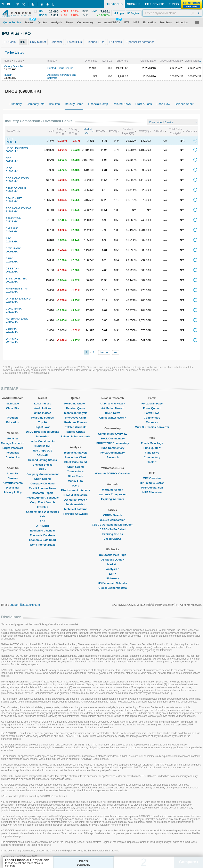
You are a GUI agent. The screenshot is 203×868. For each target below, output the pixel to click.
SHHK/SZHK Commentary (113, 443)
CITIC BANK (13, 248)
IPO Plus (43, 507)
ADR (42, 521)
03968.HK (12, 231)
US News (113, 578)
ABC (9, 238)
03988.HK (12, 191)
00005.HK (12, 151)
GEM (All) (43, 455)
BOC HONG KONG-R (19, 208)
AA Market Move (76, 500)
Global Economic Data (113, 588)
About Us (13, 473)
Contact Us (13, 457)
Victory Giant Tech (15, 66)
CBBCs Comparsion (113, 520)
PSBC (9, 258)
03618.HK (12, 312)
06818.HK (12, 272)
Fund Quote (152, 448)
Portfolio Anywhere (76, 514)
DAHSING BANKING (18, 299)
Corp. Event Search (42, 502)
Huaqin (8, 75)
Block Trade (75, 476)
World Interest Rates (42, 545)
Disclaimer (13, 488)
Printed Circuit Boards (60, 68)
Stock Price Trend (75, 462)
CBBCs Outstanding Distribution (113, 525)
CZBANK (11, 329)
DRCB (10, 139)
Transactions (75, 471)
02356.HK (12, 302)
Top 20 (43, 422)
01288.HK (12, 241)
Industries (42, 436)
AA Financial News (113, 404)
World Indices (43, 408)
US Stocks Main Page (113, 555)
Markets (152, 422)
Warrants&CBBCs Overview (112, 473)
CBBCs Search (113, 515)
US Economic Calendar (113, 583)
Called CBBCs (112, 539)
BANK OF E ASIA (16, 279)
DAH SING (12, 339)
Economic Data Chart (43, 540)
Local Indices (42, 404)
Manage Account (13, 443)
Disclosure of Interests (75, 490)
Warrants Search (113, 490)
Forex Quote (152, 408)
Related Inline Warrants (75, 436)
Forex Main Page (152, 404)
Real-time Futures (43, 418)
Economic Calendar (43, 531)
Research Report (42, 493)
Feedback (13, 453)
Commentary (152, 418)
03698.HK (12, 322)
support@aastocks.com (25, 605)
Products (13, 418)
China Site (13, 408)
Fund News (152, 453)
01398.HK (12, 171)
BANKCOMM (14, 218)
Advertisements (13, 483)
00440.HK (12, 342)
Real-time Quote (76, 404)
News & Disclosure (76, 495)
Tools (152, 462)
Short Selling (42, 479)
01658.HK (12, 262)
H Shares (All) (43, 446)
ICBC (9, 168)
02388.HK (12, 181)
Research (113, 457)
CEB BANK (13, 269)
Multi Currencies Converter (152, 427)
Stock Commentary (113, 439)
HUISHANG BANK (17, 319)
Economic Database (43, 535)
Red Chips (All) (43, 451)
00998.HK (12, 252)
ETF (43, 469)
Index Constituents (43, 441)
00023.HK (12, 282)
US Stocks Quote (112, 560)
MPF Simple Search (152, 483)
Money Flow (75, 481)
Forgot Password (13, 448)
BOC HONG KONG (17, 178)
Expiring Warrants (112, 499)
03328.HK (12, 221)
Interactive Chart (76, 418)
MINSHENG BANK (17, 289)
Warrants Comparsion (112, 494)
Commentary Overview (113, 434)
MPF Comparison (152, 488)
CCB (9, 158)
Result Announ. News (43, 488)
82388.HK (12, 211)
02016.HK (12, 332)
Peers (76, 486)
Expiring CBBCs (113, 534)
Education (13, 422)
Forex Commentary (113, 453)
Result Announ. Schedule (43, 498)
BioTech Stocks (43, 465)
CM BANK (12, 228)
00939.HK (12, 161)
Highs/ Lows (43, 427)
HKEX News (113, 413)
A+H (42, 516)
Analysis (112, 569)
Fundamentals (75, 504)
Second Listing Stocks (43, 460)
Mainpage (13, 404)
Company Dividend (43, 484)
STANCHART (14, 198)
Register (13, 439)
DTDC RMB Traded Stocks (43, 432)
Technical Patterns (76, 509)
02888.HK (12, 201)
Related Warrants (75, 427)
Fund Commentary (113, 448)
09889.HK (12, 142)
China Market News (112, 418)
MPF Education (152, 492)
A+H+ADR (42, 526)
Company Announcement (43, 474)
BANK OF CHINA (16, 188)
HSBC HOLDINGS (17, 148)
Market (113, 564)
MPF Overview (152, 478)
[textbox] (172, 13)
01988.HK (12, 292)
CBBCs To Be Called (113, 529)
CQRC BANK (14, 309)
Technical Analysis (76, 413)
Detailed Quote (75, 408)
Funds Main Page (152, 443)
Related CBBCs (76, 432)
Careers (13, 478)
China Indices (43, 413)
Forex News (152, 413)
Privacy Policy (13, 492)
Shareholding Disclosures (42, 512)
